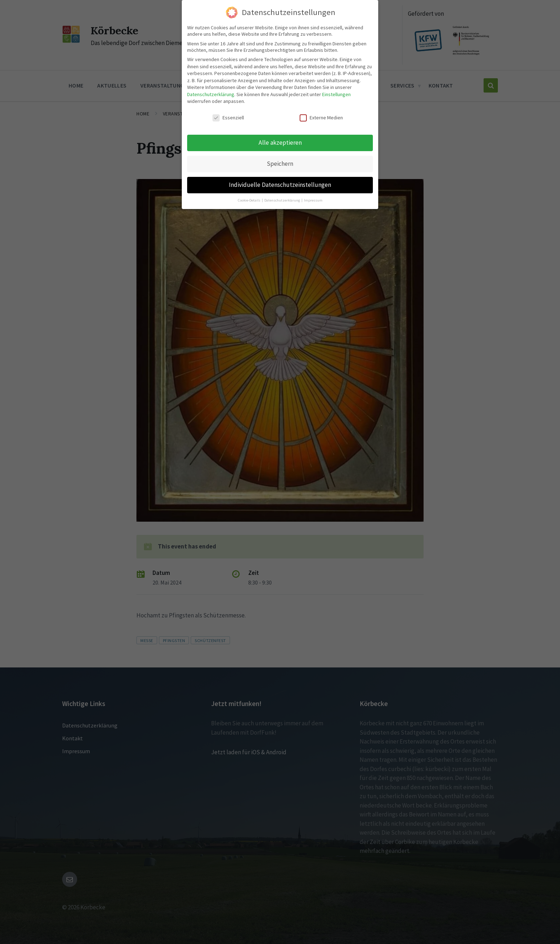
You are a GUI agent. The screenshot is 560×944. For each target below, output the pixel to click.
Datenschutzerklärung (211, 93)
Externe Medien (321, 116)
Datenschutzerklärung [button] (282, 198)
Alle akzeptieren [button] (280, 141)
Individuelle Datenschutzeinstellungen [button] (280, 183)
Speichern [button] (280, 162)
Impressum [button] (313, 198)
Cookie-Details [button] (249, 198)
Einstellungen (336, 93)
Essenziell (228, 116)
